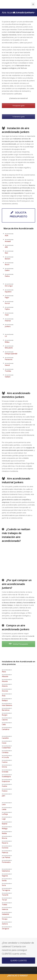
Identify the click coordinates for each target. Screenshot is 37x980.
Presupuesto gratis (19, 106)
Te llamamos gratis (18, 117)
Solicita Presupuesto (18, 644)
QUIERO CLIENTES (19, 960)
